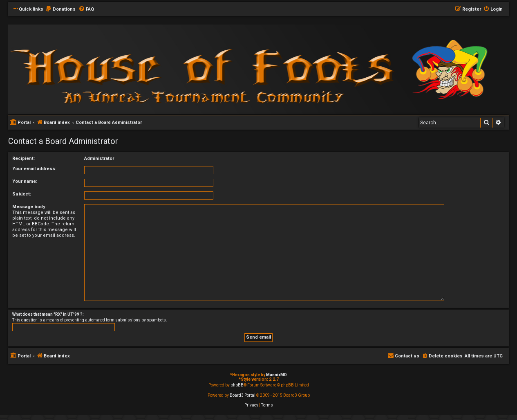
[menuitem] (60, 9)
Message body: (29, 207)
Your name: (25, 181)
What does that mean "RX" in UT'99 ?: (48, 314)
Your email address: (34, 169)
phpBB (237, 385)
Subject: (22, 194)
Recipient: (23, 158)
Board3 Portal (243, 395)
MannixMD (276, 375)
